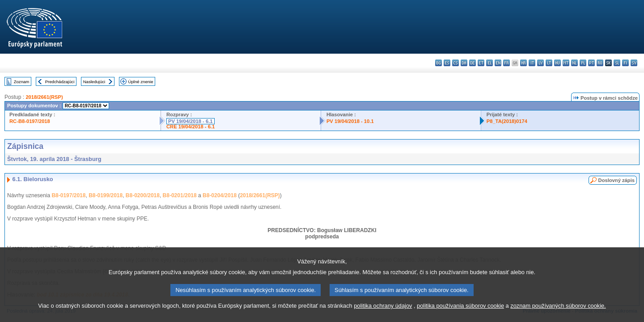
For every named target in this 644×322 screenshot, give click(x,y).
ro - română (600, 63)
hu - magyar (557, 63)
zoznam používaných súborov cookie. (558, 314)
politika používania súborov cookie (460, 314)
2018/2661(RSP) (44, 97)
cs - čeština (455, 63)
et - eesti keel (481, 63)
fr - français (506, 63)
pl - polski (583, 63)
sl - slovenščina (617, 63)
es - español (447, 63)
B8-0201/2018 (180, 195)
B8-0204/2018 (220, 195)
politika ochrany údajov (383, 314)
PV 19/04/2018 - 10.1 (350, 121)
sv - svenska (634, 63)
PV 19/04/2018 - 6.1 (191, 121)
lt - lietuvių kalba (549, 63)
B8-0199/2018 (106, 195)
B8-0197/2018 (68, 195)
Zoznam (22, 82)
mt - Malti (566, 63)
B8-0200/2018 (143, 195)
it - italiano (532, 63)
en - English (498, 63)
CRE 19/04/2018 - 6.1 (191, 127)
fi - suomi (625, 63)
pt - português (591, 63)
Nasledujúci (94, 82)
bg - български (439, 63)
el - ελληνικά (489, 63)
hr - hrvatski (523, 63)
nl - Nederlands (574, 63)
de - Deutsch (472, 63)
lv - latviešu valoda (540, 63)
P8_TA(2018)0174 (507, 121)
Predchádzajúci (60, 82)
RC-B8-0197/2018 (30, 121)
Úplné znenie (141, 82)
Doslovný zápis (616, 180)
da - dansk (464, 63)
